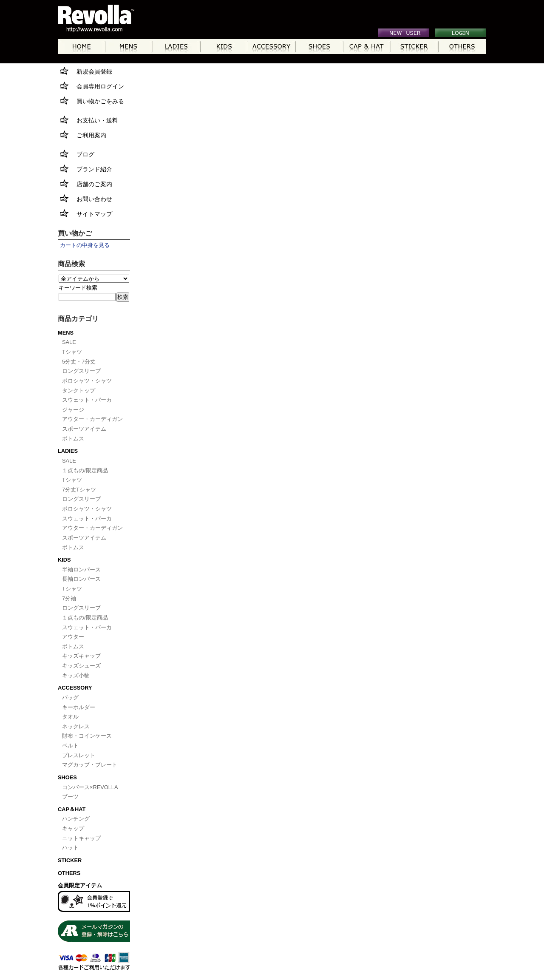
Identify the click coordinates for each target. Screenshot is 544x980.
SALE (69, 342)
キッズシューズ (81, 666)
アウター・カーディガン (92, 419)
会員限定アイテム (80, 885)
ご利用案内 (82, 135)
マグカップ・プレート (90, 765)
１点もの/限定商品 (85, 470)
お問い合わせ (85, 198)
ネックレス (76, 726)
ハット (70, 848)
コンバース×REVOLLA (90, 787)
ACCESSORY (75, 688)
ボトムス (73, 439)
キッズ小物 (76, 675)
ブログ (76, 154)
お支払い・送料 (88, 120)
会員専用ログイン (91, 86)
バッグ (70, 697)
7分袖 (69, 598)
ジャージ (73, 410)
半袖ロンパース (81, 570)
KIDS (64, 560)
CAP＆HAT (72, 809)
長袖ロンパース (81, 579)
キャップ (73, 828)
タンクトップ (79, 391)
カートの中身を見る (85, 245)
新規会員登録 (85, 71)
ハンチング (76, 819)
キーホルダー (79, 707)
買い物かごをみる (91, 101)
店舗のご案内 (85, 183)
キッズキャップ (81, 656)
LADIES (68, 451)
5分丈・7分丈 (79, 362)
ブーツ (70, 797)
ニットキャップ (81, 838)
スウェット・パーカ (87, 400)
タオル (70, 717)
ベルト (70, 746)
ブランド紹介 (85, 169)
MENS (66, 333)
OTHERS (69, 873)
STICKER (70, 860)
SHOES (67, 777)
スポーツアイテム (84, 429)
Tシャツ (72, 352)
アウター (73, 637)
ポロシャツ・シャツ (87, 381)
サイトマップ (85, 213)
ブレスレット (79, 755)
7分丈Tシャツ (79, 490)
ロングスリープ (81, 371)
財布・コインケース (87, 736)
